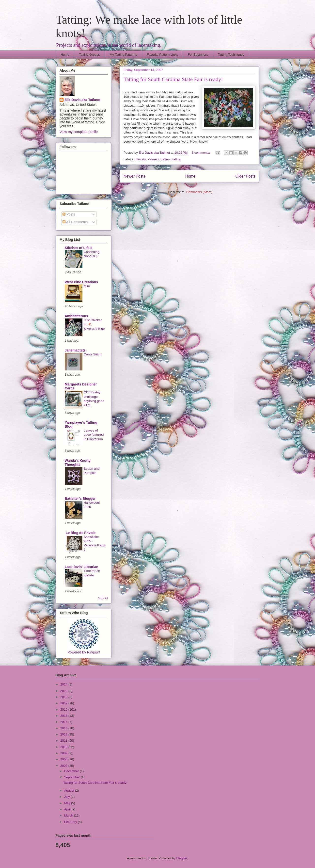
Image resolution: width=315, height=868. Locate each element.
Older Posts (245, 176)
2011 (64, 741)
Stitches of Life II (79, 248)
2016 (64, 709)
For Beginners (198, 55)
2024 (64, 684)
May (68, 803)
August (70, 791)
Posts (69, 214)
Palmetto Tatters (159, 159)
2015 (64, 716)
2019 (64, 691)
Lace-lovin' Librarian (81, 567)
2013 (64, 728)
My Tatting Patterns (123, 55)
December (72, 771)
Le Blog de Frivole (80, 533)
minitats (140, 159)
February (71, 822)
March (69, 815)
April (68, 809)
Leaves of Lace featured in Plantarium (94, 435)
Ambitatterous (76, 316)
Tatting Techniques (231, 55)
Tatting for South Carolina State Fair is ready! (173, 79)
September (72, 777)
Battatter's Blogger (80, 499)
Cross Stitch (93, 354)
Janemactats (75, 350)
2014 (64, 722)
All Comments (75, 222)
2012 (64, 734)
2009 (64, 753)
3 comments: (201, 153)
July (68, 797)
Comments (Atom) (199, 192)
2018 (64, 697)
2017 (64, 703)
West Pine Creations (81, 282)
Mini (87, 286)
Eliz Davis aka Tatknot (82, 100)
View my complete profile (79, 132)
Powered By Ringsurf (84, 652)
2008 (64, 759)
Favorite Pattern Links (162, 55)
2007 (64, 766)
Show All (103, 598)
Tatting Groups (89, 55)
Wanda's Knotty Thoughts (78, 463)
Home (65, 55)
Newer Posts (134, 176)
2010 (64, 747)
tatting (177, 159)
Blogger (182, 858)
